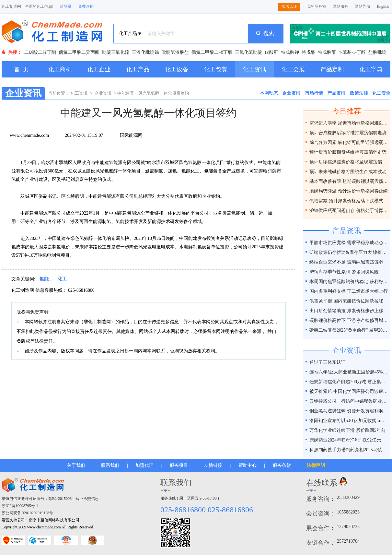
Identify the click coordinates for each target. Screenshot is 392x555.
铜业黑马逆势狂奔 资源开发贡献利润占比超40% (349, 411)
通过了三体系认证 (328, 362)
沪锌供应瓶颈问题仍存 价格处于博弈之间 (349, 211)
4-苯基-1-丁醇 (352, 52)
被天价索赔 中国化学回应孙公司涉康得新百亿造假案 (349, 391)
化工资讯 (254, 69)
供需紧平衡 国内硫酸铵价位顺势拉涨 (346, 301)
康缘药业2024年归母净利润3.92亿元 (345, 440)
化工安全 (381, 93)
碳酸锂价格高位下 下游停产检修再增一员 (349, 320)
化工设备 (177, 69)
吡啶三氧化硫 (116, 52)
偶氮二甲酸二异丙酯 (79, 52)
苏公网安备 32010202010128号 (27, 513)
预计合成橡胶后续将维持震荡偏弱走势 (348, 133)
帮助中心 (248, 465)
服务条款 (282, 465)
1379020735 (348, 527)
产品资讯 (336, 93)
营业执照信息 (87, 499)
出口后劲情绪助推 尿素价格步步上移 (346, 311)
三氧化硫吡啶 (248, 52)
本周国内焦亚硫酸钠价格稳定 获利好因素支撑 (349, 282)
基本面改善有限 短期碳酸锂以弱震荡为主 (349, 181)
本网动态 (269, 93)
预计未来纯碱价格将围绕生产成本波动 (348, 172)
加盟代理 (144, 465)
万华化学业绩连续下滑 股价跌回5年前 (347, 430)
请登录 (66, 6)
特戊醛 (308, 52)
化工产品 (138, 69)
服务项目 (179, 465)
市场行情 (314, 93)
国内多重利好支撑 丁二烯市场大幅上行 (349, 291)
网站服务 (340, 6)
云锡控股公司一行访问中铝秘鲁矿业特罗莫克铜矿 (349, 401)
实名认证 (289, 6)
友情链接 (213, 465)
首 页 (21, 69)
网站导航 (363, 6)
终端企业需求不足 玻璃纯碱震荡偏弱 (346, 262)
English (383, 6)
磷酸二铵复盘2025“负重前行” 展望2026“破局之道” (349, 330)
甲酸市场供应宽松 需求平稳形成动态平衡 (349, 243)
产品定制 (332, 69)
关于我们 (76, 465)
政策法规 (359, 93)
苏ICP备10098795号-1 (20, 506)
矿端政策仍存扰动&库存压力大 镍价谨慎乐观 (349, 252)
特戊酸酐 (327, 52)
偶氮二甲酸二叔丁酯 (212, 52)
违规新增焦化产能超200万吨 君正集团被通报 (349, 382)
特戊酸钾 (290, 52)
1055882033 (348, 512)
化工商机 (60, 69)
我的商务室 (317, 6)
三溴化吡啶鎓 (145, 52)
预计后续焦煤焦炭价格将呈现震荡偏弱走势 (349, 162)
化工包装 (215, 69)
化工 (62, 279)
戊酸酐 (271, 52)
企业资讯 (103, 93)
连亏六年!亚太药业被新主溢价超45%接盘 (349, 372)
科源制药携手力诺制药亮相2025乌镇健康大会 (349, 450)
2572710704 (348, 541)
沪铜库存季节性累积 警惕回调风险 (344, 272)
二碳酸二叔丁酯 (40, 52)
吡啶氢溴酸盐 (175, 52)
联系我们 (110, 465)
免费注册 (86, 6)
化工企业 (99, 69)
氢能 (44, 279)
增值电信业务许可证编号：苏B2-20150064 (38, 499)
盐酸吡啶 (377, 52)
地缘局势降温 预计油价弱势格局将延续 (349, 191)
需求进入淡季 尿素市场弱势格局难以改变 (349, 123)
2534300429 (348, 497)
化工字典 (371, 69)
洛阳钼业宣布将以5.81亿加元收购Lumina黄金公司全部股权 (349, 421)
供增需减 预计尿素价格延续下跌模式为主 (349, 201)
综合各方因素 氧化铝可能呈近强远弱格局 (349, 142)
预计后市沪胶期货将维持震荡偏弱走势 (348, 152)
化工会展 (293, 69)
